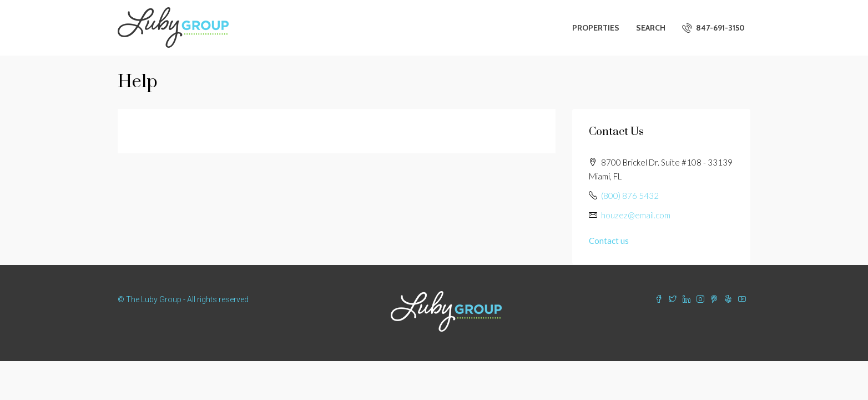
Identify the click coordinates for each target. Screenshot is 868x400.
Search (651, 28)
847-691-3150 (713, 28)
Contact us (609, 241)
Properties (596, 28)
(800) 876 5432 (630, 196)
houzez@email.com (636, 215)
